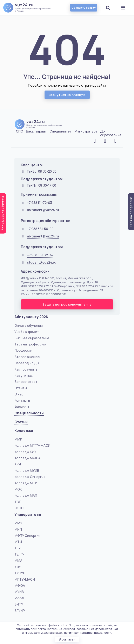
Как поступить (26, 369)
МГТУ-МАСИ (25, 579)
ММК (18, 439)
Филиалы (22, 407)
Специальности (29, 413)
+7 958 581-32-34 (40, 255)
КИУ (18, 567)
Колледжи (24, 431)
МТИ (18, 542)
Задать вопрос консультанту (67, 304)
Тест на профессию (30, 344)
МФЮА (20, 586)
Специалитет (61, 131)
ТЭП (18, 502)
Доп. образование (111, 133)
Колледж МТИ (26, 483)
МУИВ (19, 592)
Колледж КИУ (25, 452)
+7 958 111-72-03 (39, 203)
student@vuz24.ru (42, 262)
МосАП (20, 598)
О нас (19, 394)
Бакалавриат (36, 131)
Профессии (24, 350)
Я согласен (67, 639)
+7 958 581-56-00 (40, 229)
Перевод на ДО (27, 363)
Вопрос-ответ (26, 382)
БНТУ (19, 604)
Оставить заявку (84, 8)
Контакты (22, 400)
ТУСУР (20, 573)
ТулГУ (19, 554)
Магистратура (86, 131)
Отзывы (21, 388)
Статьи (21, 422)
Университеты (28, 514)
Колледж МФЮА (27, 458)
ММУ (18, 523)
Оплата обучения (29, 325)
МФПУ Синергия (27, 536)
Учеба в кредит (27, 332)
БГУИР (20, 611)
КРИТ (19, 464)
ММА (18, 560)
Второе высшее (27, 357)
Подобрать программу (3, 213)
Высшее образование (32, 338)
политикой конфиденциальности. (88, 633)
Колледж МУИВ (27, 471)
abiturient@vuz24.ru (43, 210)
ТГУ (18, 548)
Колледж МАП (26, 495)
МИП (18, 529)
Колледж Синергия (30, 477)
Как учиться (24, 375)
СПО (19, 131)
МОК (18, 489)
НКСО (19, 508)
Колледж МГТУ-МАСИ (32, 445)
